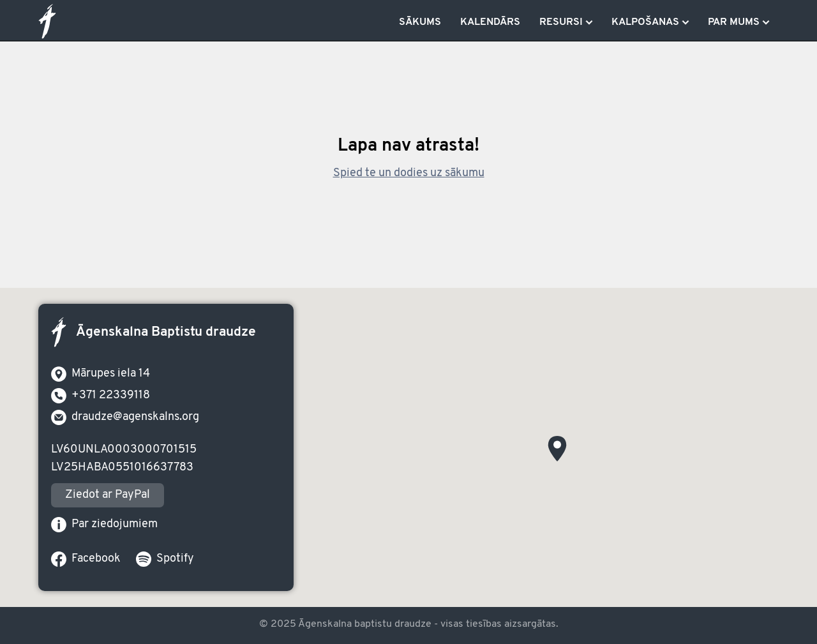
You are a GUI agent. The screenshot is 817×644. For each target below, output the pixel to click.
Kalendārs (490, 22)
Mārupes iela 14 (101, 374)
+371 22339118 (101, 396)
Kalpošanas (645, 22)
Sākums (420, 22)
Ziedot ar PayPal (108, 495)
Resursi (561, 22)
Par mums (734, 22)
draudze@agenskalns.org (125, 417)
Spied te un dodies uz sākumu (409, 174)
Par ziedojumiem (104, 525)
